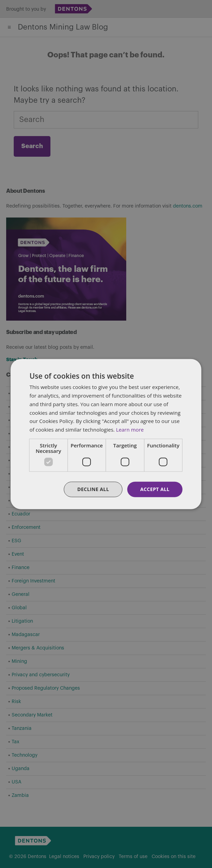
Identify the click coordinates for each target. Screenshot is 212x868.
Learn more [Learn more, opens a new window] (130, 430)
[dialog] (106, 434)
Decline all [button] (93, 489)
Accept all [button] (155, 489)
